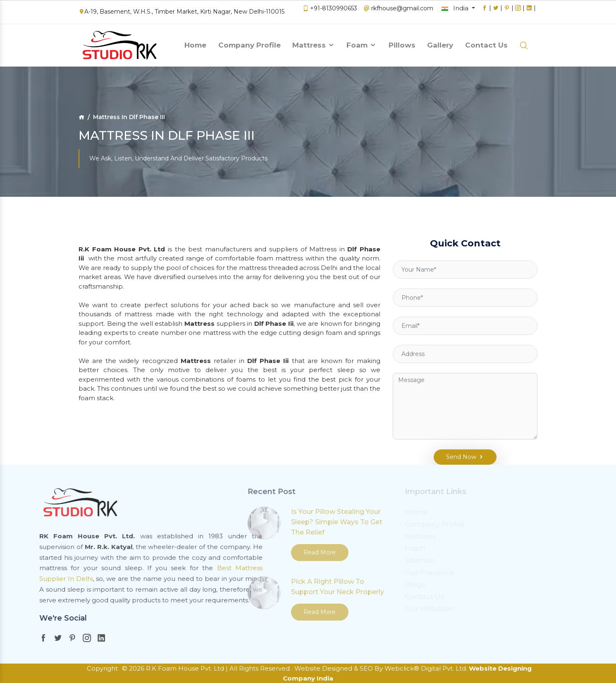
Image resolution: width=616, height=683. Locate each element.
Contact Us (486, 43)
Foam (362, 43)
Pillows (402, 43)
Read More (237, 552)
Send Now (459, 448)
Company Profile (250, 43)
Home (195, 43)
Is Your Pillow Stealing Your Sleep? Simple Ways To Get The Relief (254, 522)
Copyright (102, 668)
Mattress (314, 43)
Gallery (440, 43)
